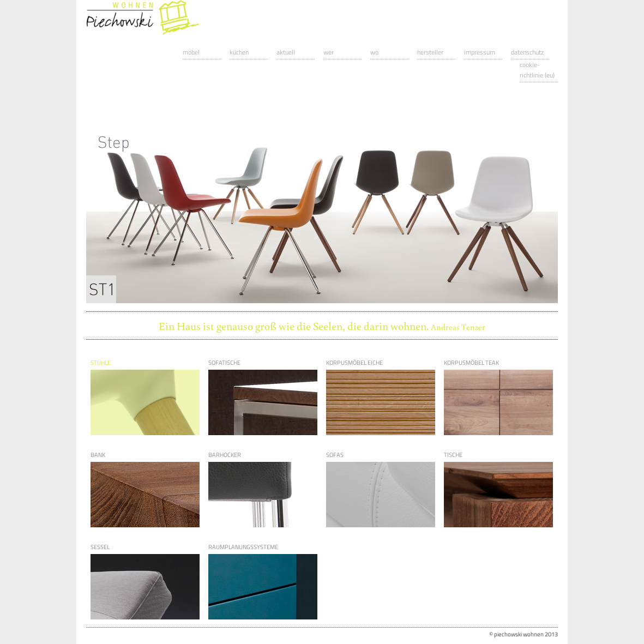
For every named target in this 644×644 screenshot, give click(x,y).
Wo (374, 52)
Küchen (239, 52)
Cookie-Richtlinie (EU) (537, 70)
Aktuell (286, 52)
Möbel (191, 52)
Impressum (480, 52)
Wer (329, 52)
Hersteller (430, 52)
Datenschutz (527, 52)
